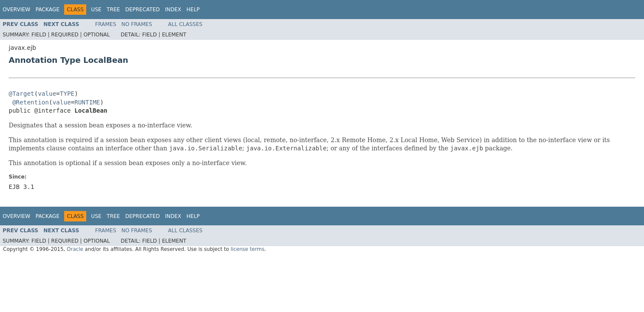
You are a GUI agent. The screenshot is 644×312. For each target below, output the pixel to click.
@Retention (30, 102)
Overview (16, 10)
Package (47, 10)
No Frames (137, 24)
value (47, 94)
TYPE (67, 94)
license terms (247, 249)
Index (173, 10)
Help (193, 10)
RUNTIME (87, 102)
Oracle (75, 249)
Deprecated (143, 10)
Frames (106, 24)
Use (96, 10)
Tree (113, 10)
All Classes (185, 24)
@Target (21, 94)
